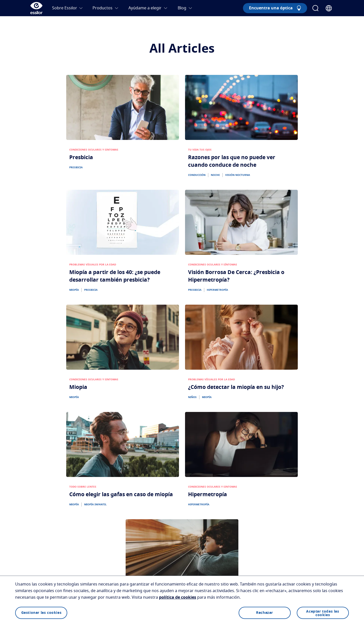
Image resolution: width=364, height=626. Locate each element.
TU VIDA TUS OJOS (200, 150)
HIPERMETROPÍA (217, 290)
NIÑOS (192, 397)
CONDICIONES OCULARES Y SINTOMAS (94, 150)
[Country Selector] (329, 8)
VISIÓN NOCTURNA (238, 175)
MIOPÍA (74, 290)
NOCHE (215, 175)
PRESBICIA (76, 168)
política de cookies (178, 597)
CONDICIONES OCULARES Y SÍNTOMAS (213, 265)
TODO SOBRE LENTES (83, 487)
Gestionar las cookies (41, 613)
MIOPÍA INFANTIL (95, 505)
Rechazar (265, 613)
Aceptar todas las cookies (323, 613)
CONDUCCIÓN (197, 175)
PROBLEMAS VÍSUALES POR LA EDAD (93, 265)
